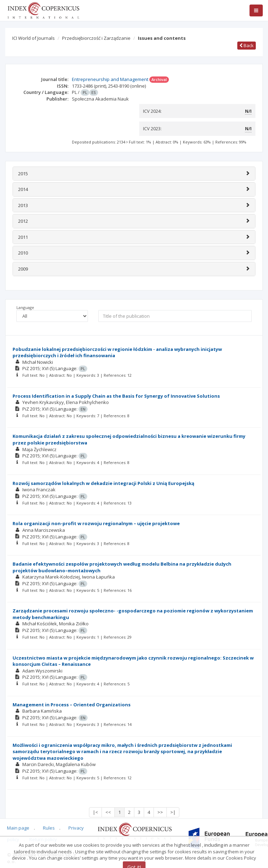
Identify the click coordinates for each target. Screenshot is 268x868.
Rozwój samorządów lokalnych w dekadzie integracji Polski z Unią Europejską (103, 483)
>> (160, 812)
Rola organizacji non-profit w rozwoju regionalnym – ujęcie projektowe (96, 523)
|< (95, 812)
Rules (49, 828)
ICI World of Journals (33, 38)
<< (108, 812)
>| (173, 812)
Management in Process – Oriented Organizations (72, 705)
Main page (18, 828)
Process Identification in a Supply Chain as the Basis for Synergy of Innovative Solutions (116, 396)
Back (247, 45)
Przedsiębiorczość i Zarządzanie (96, 38)
